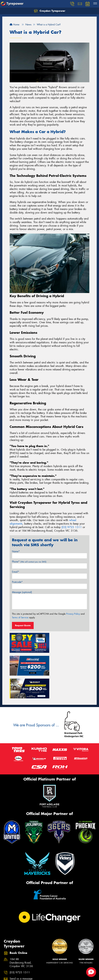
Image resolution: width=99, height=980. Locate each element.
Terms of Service (20, 617)
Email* (16, 572)
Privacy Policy (73, 614)
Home (14, 25)
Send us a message (21, 955)
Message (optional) (22, 592)
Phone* (29, 562)
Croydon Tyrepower (50, 11)
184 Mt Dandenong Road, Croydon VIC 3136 (21, 939)
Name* (16, 551)
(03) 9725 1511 (72, 527)
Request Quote (23, 625)
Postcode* (17, 582)
